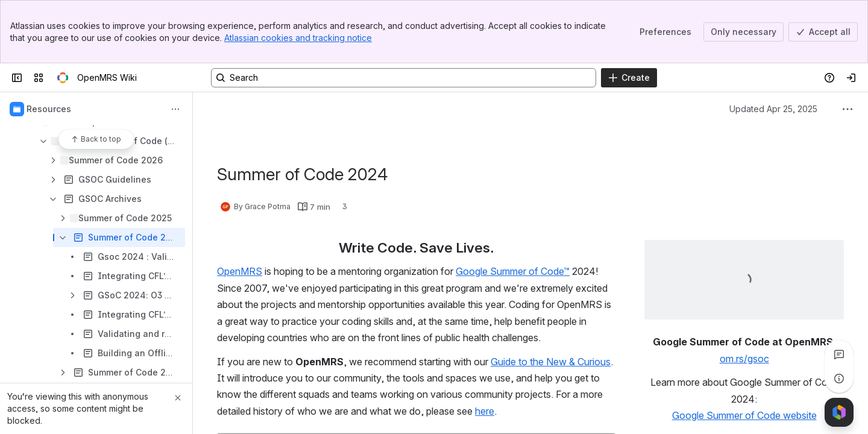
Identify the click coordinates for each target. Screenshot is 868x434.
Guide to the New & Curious (551, 362)
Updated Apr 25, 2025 (773, 109)
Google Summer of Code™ (513, 271)
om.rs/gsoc (744, 359)
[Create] (629, 78)
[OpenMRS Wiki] (63, 78)
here (485, 411)
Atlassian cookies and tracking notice (298, 38)
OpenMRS (240, 271)
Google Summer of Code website (744, 415)
